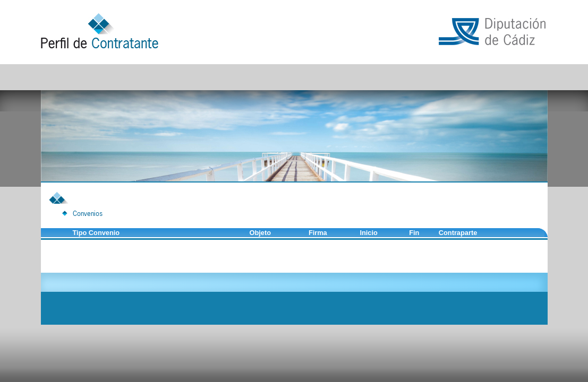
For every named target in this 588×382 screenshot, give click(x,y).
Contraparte (458, 233)
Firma (318, 233)
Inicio (368, 233)
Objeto (260, 233)
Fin (414, 233)
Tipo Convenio (96, 233)
